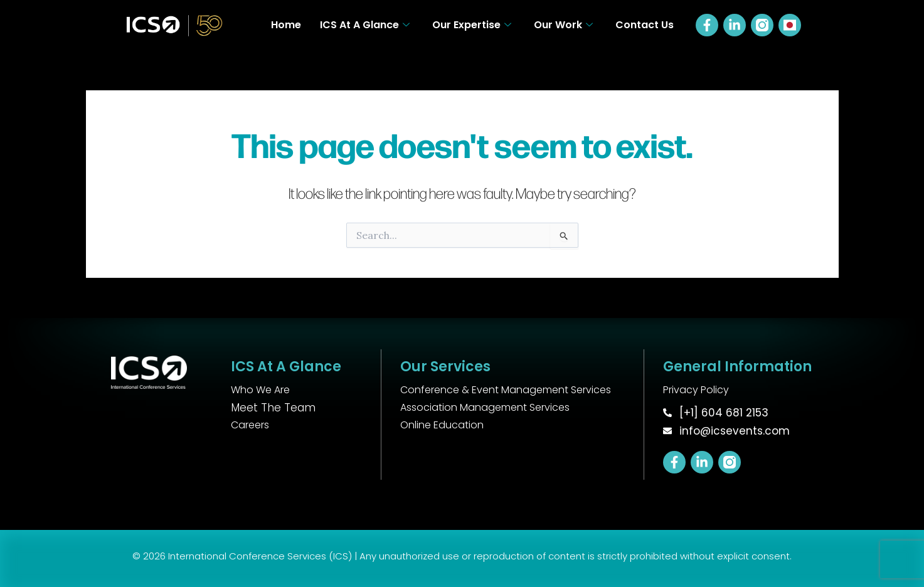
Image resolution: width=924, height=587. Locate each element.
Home (286, 25)
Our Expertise (472, 25)
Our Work (563, 25)
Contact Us (645, 25)
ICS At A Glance (365, 25)
